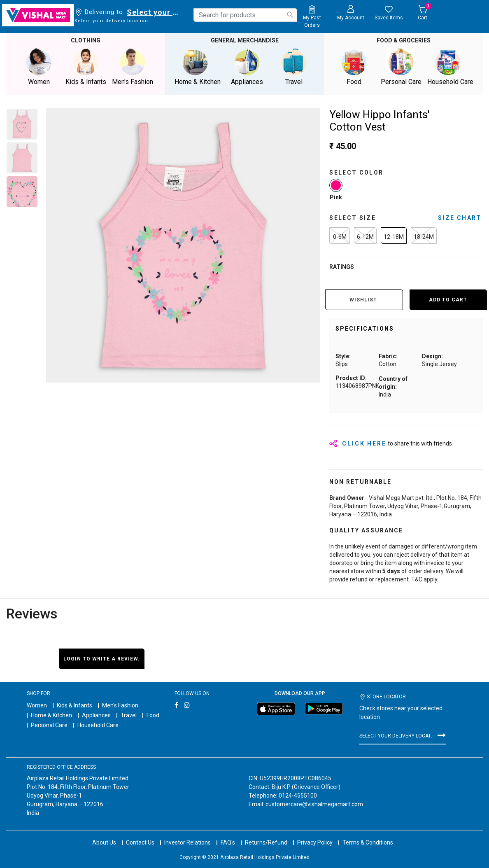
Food (153, 715)
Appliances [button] (247, 67)
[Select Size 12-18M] (394, 236)
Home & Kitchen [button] (198, 67)
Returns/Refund (266, 842)
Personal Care (49, 725)
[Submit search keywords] (290, 15)
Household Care (98, 725)
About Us (104, 842)
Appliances (96, 715)
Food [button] (354, 67)
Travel (129, 715)
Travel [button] (294, 67)
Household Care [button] (450, 67)
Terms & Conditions (368, 842)
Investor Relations (187, 842)
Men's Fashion (120, 705)
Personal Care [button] (401, 67)
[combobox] (245, 15)
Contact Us (140, 842)
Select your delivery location (154, 12)
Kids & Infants (75, 705)
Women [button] (39, 67)
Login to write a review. (102, 659)
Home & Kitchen (51, 715)
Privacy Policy (315, 842)
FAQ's (228, 842)
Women (37, 705)
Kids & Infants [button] (86, 67)
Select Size (353, 218)
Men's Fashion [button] (133, 67)
